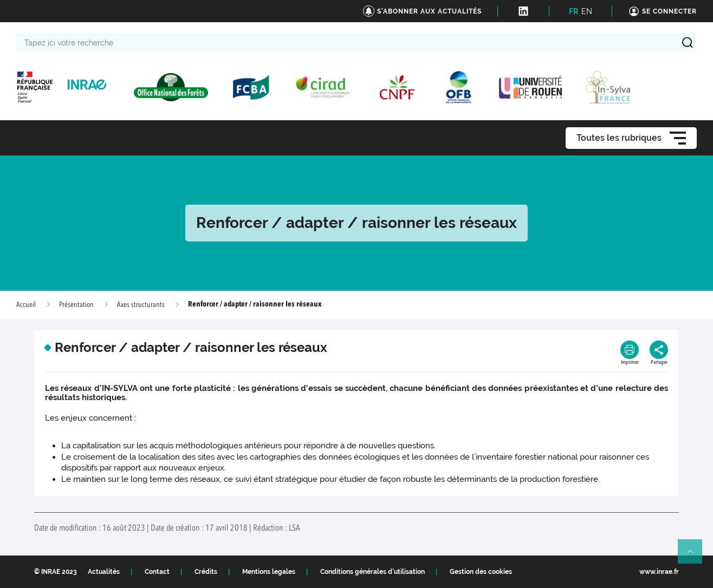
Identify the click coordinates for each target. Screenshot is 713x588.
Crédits (206, 572)
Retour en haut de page (695, 556)
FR (573, 11)
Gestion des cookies (481, 572)
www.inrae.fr (659, 572)
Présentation (76, 305)
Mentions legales (269, 572)
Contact (157, 572)
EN (587, 11)
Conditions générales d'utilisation (372, 572)
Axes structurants (141, 305)
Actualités (104, 572)
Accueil (26, 305)
